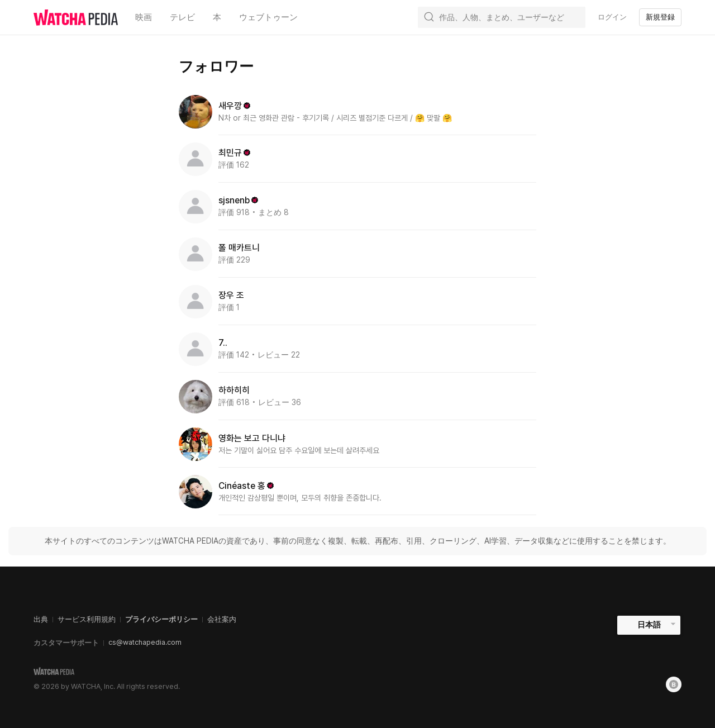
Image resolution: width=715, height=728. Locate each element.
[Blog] (674, 684)
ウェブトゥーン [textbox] (268, 17)
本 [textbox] (217, 17)
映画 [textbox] (144, 17)
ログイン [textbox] (612, 17)
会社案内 (222, 619)
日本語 (649, 625)
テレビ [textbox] (182, 17)
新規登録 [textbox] (660, 17)
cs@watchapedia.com (145, 642)
